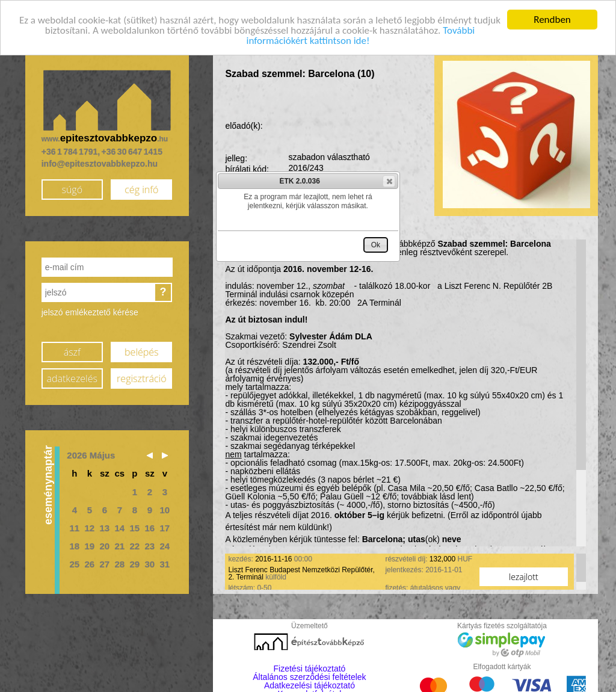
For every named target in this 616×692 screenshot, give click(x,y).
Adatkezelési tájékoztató (310, 685)
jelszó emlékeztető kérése (90, 312)
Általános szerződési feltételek (309, 676)
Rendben (552, 19)
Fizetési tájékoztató (310, 668)
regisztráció (141, 378)
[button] (389, 181)
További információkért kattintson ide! (361, 35)
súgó (72, 189)
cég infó (141, 189)
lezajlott (524, 576)
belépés (141, 351)
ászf (72, 351)
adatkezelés (72, 378)
